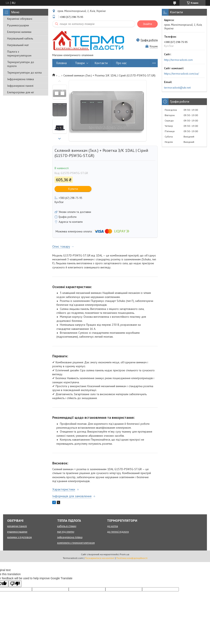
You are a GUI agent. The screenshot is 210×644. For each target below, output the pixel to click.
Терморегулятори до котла (24, 73)
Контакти (101, 63)
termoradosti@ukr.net (177, 88)
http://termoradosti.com (178, 60)
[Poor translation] (15, 584)
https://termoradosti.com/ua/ (181, 74)
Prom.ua (124, 554)
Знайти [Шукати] (147, 24)
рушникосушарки (17, 532)
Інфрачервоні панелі (20, 86)
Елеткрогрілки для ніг (21, 92)
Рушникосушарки (18, 25)
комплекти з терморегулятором (76, 543)
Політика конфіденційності (132, 558)
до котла (112, 526)
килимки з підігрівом (19, 537)
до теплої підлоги (118, 532)
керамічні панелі (17, 526)
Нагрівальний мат (18, 45)
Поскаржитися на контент (100, 558)
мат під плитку (66, 532)
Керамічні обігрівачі (20, 19)
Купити (73, 189)
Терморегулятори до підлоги (21, 64)
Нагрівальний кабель (20, 38)
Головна (62, 63)
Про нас (121, 63)
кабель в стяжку (67, 526)
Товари (80, 63)
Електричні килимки (19, 32)
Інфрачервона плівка (21, 79)
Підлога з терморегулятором (19, 54)
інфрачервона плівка (70, 537)
